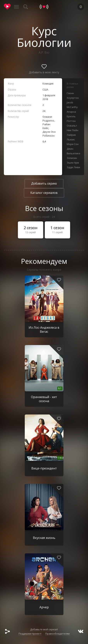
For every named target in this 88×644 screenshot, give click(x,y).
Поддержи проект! (30, 634)
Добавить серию (44, 183)
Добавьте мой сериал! (44, 629)
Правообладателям (57, 634)
